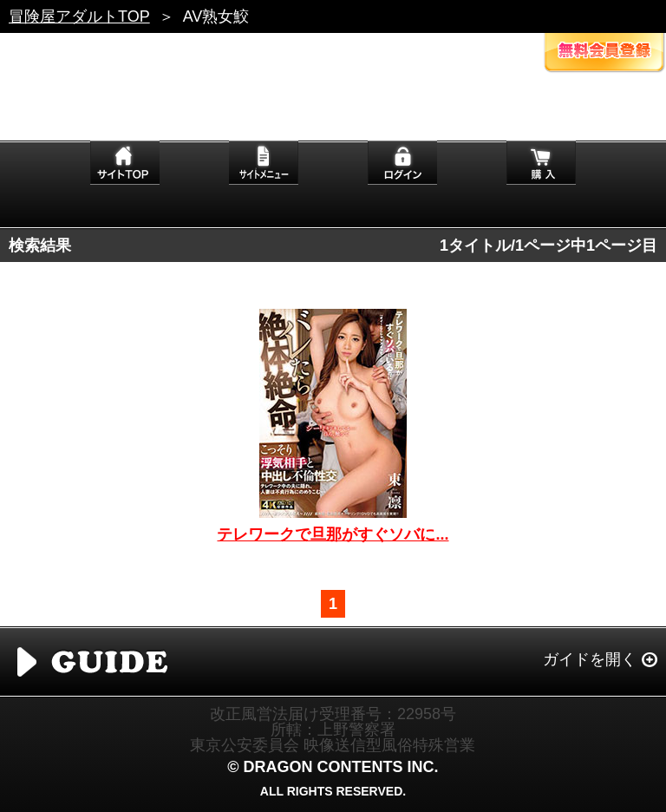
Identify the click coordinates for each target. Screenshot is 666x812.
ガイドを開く (590, 659)
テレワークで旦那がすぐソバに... (333, 534)
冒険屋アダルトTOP (79, 16)
